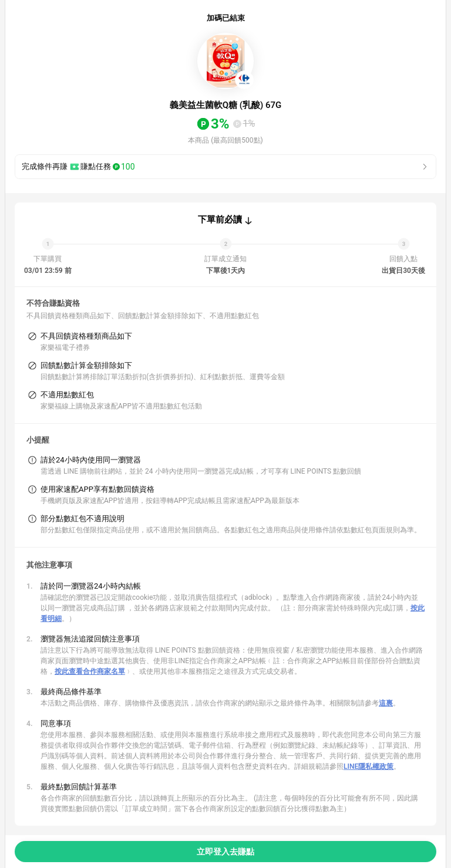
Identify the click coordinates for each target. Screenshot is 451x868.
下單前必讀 (220, 219)
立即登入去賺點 (225, 852)
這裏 (386, 703)
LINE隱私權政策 (368, 766)
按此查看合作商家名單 (90, 671)
